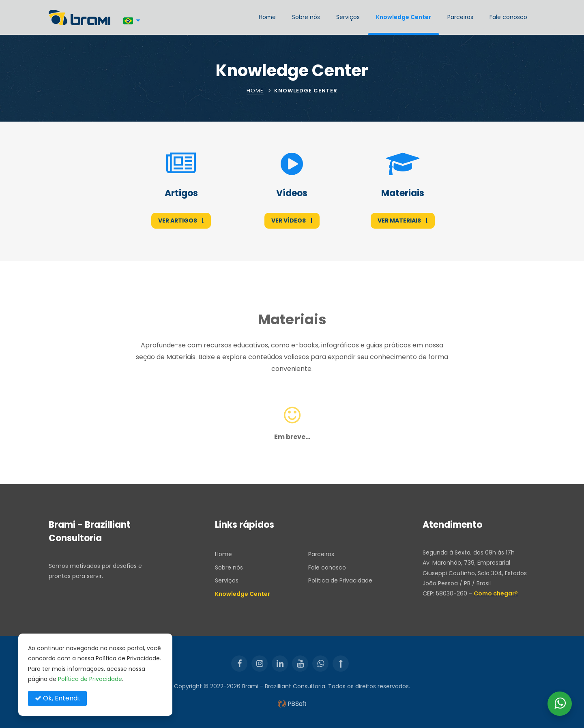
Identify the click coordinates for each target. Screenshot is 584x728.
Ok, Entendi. (57, 698)
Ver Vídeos (292, 221)
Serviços (348, 17)
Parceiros (460, 17)
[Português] (132, 20)
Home (267, 17)
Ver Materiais (403, 221)
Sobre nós (306, 17)
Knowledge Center (404, 17)
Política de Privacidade (340, 580)
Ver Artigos (181, 221)
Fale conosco (508, 17)
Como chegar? (496, 593)
